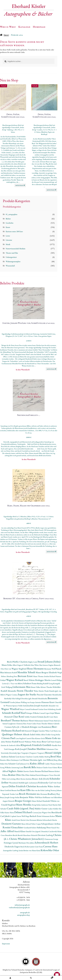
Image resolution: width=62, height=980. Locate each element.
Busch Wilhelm (29, 680)
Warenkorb (47, 977)
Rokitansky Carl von (48, 783)
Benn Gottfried (6, 790)
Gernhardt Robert (30, 828)
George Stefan (15, 797)
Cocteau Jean (37, 812)
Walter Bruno (37, 742)
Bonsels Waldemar (25, 742)
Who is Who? (8, 27)
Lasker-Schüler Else (55, 809)
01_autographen (12, 214)
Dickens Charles (42, 767)
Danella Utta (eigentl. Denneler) (37, 831)
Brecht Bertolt (18, 835)
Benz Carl (46, 742)
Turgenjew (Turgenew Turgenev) (33, 753)
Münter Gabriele (54, 724)
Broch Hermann (28, 794)
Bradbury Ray (54, 794)
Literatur (9, 240)
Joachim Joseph (34, 706)
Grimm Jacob (43, 717)
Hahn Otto (4, 764)
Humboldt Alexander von (49, 706)
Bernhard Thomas (11, 720)
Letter (8, 236)
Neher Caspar (36, 824)
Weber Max (38, 665)
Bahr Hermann (42, 794)
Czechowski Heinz (55, 831)
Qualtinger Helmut (12, 734)
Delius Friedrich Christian (23, 786)
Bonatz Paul (16, 790)
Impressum (6, 944)
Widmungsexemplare (13, 261)
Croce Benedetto (7, 835)
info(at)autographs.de (22, 905)
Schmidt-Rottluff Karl (14, 713)
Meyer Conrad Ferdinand (29, 709)
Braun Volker (36, 687)
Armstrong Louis (18, 767)
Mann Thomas (38, 676)
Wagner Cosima (12, 695)
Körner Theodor (47, 687)
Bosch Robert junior (28, 847)
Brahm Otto (15, 775)
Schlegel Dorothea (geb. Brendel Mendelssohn (32, 698)
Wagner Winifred (10, 709)
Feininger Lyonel (11, 843)
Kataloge (24, 27)
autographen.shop (23, 915)
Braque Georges (23, 801)
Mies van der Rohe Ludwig (41, 790)
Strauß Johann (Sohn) (49, 662)
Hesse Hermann (36, 668)
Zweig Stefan (36, 805)
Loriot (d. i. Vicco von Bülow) (13, 683)
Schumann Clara (52, 749)
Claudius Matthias (36, 749)
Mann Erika (7, 665)
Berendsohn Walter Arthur (48, 786)
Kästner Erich (40, 738)
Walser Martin (39, 691)
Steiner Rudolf (12, 742)
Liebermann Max (22, 687)
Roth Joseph (21, 749)
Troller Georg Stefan (53, 735)
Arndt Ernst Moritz (19, 820)
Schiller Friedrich (31, 717)
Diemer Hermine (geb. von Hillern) (38, 760)
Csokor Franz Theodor (40, 724)
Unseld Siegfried (9, 805)
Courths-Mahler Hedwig (42, 757)
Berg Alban (58, 760)
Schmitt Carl (14, 764)
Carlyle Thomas (50, 764)
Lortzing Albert (15, 779)
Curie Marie (53, 717)
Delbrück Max (29, 665)
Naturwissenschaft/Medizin (15, 249)
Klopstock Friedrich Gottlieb (36, 745)
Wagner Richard (15, 680)
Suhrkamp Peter (44, 827)
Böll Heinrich (26, 731)
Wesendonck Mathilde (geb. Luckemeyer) (24, 783)
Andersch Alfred (15, 745)
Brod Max (56, 756)
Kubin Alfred (37, 763)
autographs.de (25, 912)
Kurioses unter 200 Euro (14, 231)
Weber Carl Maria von (53, 731)
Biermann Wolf (50, 669)
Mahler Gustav (41, 809)
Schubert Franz (30, 683)
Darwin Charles (29, 771)
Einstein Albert (6, 760)
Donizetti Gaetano (12, 824)
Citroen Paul (9, 738)
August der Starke (27, 694)
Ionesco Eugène (48, 665)
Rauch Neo (55, 828)
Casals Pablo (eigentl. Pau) (21, 808)
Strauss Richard (42, 771)
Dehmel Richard (23, 812)
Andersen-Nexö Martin (49, 805)
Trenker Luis (14, 794)
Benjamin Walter (27, 797)
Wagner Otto (47, 812)
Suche (31, 978)
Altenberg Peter (12, 676)
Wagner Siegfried (19, 669)
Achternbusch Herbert (46, 842)
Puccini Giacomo (44, 695)
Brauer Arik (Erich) (41, 779)
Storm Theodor (25, 691)
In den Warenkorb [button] (23, 370)
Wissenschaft (10, 266)
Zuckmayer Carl (17, 760)
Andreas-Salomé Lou (10, 757)
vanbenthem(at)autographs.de (19, 907)
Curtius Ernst (43, 709)
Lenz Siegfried (21, 738)
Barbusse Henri (27, 721)
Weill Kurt (39, 797)
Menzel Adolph (53, 753)
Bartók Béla (30, 767)
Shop (6, 35)
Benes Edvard (26, 824)
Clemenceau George (51, 839)
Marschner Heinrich (30, 835)
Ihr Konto (10, 978)
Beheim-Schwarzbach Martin (47, 820)
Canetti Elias (30, 738)
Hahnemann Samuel (42, 721)
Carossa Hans (50, 846)
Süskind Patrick (36, 775)
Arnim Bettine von (25, 850)
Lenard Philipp (56, 680)
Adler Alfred (7, 831)
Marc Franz (27, 724)
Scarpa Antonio (36, 702)
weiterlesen (20, 185)
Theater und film (12, 253)
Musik (8, 244)
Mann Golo (51, 738)
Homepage (39, 27)
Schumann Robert (49, 816)
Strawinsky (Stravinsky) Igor (11, 753)
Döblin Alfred (41, 735)
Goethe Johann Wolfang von (20, 702)
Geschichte (10, 223)
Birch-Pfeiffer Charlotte (18, 662)
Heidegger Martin (43, 680)
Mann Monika (24, 805)
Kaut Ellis (26, 790)
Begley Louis (33, 662)
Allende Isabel (29, 734)
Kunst (8, 227)
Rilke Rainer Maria (7, 812)
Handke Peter (57, 745)
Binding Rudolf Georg (45, 683)
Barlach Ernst (36, 816)
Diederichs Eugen (12, 847)
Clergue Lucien (38, 731)
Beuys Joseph (5, 797)
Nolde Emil (22, 706)
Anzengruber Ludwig (11, 850)
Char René (19, 717)
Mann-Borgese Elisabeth (46, 672)
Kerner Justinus (26, 779)
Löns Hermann (31, 820)
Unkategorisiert (11, 257)
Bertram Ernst (25, 676)
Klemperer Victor (48, 775)
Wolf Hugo (26, 816)
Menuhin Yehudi (26, 672)
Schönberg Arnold (54, 709)
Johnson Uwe (25, 764)
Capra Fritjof (50, 713)
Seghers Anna (16, 771)
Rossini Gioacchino (13, 827)
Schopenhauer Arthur (51, 824)
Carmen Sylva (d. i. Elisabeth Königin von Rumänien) (28, 727)
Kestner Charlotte (26, 757)
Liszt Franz (39, 847)
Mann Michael (37, 801)
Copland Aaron (16, 816)
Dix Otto (26, 775)
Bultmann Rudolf (11, 673)
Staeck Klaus (20, 831)
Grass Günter (53, 767)
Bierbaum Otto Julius (27, 843)
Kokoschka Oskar (50, 850)
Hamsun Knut (48, 702)
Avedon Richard (50, 676)
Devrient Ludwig (45, 835)
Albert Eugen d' (18, 665)
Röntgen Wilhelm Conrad (36, 713)
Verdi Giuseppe (9, 749)
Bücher (8, 219)
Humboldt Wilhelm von (51, 801)
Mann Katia (36, 850)
